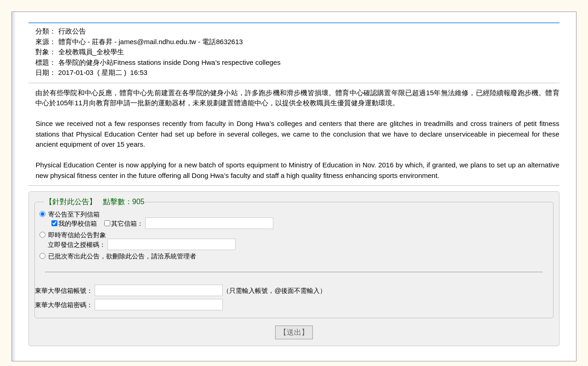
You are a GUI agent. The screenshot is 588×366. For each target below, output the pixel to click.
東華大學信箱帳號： (64, 291)
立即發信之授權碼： (77, 245)
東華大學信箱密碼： (64, 305)
